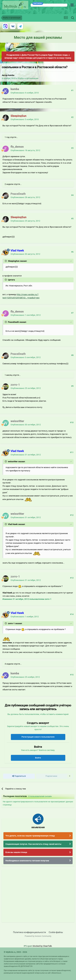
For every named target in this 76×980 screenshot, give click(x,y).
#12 (72, 515)
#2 (72, 117)
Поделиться (19, 776)
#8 (72, 355)
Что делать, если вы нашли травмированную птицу (30, 836)
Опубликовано (25, 93)
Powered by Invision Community (38, 936)
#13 (72, 578)
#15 (72, 675)
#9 (72, 386)
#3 (72, 148)
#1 (72, 90)
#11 (72, 452)
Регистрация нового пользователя (38, 737)
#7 (72, 313)
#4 (72, 195)
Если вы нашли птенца (16, 852)
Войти (38, 758)
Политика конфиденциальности (29, 932)
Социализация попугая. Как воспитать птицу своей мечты (33, 844)
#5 (72, 219)
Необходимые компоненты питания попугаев (27, 861)
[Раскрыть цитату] (6, 261)
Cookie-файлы (56, 932)
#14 (72, 614)
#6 (72, 252)
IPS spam (28, 946)
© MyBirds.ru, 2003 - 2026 (15, 952)
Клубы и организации (28, 78)
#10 (72, 422)
